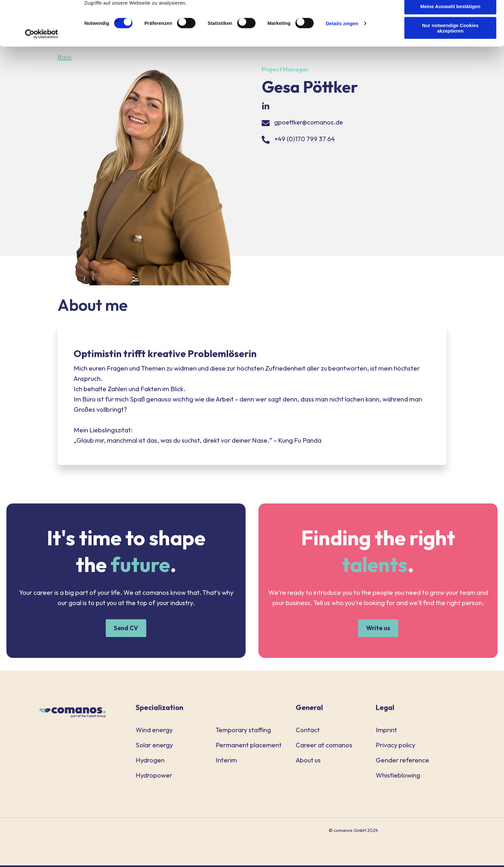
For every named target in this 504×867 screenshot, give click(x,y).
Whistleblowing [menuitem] (398, 777)
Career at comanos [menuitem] (324, 747)
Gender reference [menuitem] (402, 762)
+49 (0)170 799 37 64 (305, 139)
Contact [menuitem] (308, 731)
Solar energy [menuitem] (154, 747)
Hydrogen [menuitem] (150, 762)
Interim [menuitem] (226, 762)
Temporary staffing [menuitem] (243, 731)
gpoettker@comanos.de (309, 122)
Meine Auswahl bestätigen (450, 35)
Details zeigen (342, 52)
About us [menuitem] (308, 762)
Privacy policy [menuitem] (396, 747)
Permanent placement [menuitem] (249, 747)
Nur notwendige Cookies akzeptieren (450, 56)
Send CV (126, 629)
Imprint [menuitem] (386, 731)
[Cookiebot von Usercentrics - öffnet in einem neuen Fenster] (42, 62)
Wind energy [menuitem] (154, 731)
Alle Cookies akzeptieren (450, 16)
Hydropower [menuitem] (154, 777)
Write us (378, 629)
